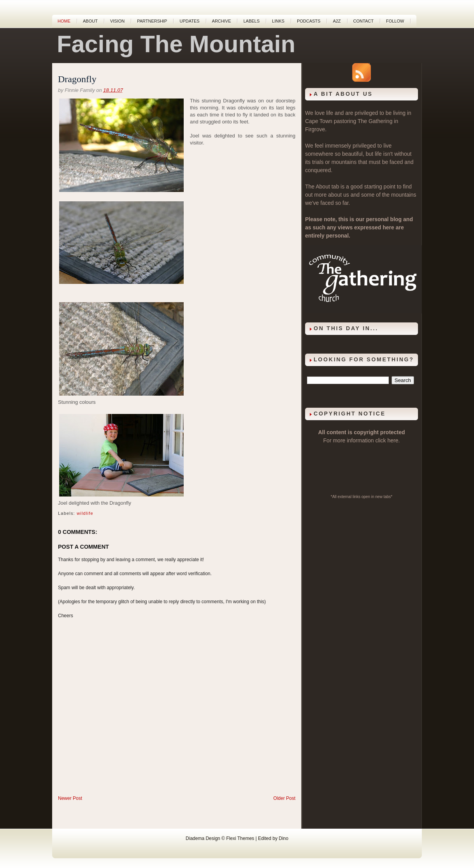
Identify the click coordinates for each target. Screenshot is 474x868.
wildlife (85, 513)
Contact (363, 21)
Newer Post (70, 798)
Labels (251, 21)
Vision (117, 21)
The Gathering (375, 121)
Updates (189, 21)
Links (278, 21)
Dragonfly (77, 79)
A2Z (337, 21)
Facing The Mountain (176, 44)
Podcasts (309, 21)
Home (64, 21)
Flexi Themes (240, 838)
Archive (222, 21)
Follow (395, 21)
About (90, 21)
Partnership (152, 21)
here (393, 440)
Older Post (284, 798)
